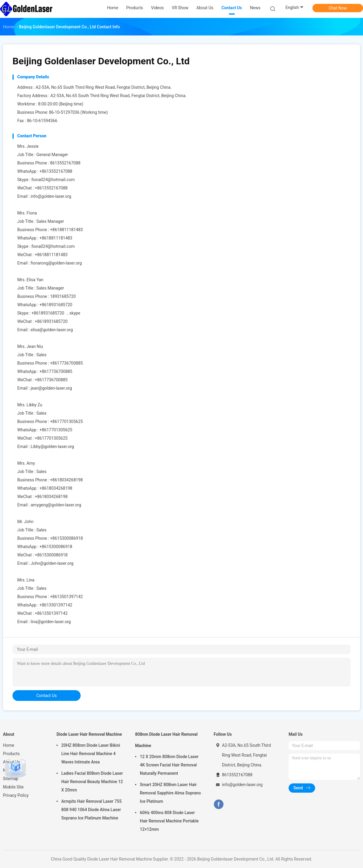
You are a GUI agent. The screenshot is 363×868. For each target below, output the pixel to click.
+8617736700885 (56, 371)
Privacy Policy (16, 795)
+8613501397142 (56, 605)
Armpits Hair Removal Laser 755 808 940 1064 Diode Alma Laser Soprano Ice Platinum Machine (91, 810)
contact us (47, 696)
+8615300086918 (56, 547)
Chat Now (338, 8)
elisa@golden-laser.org (52, 330)
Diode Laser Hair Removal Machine (89, 734)
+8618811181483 (56, 238)
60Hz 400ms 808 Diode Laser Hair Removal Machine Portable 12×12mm (169, 821)
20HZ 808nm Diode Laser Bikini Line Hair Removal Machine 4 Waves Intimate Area (91, 754)
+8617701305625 (56, 430)
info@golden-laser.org (51, 196)
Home (9, 745)
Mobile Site (13, 787)
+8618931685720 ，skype (56, 313)
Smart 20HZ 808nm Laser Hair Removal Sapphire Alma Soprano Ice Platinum (170, 793)
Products (11, 754)
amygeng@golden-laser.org (56, 505)
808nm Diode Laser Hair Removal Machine (166, 740)
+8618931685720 (56, 305)
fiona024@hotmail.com (53, 180)
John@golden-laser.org (52, 563)
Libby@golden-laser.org (52, 447)
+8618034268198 (56, 488)
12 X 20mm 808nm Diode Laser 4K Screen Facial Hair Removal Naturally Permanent (169, 765)
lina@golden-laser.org (51, 622)
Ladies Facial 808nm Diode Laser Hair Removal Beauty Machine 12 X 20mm (92, 782)
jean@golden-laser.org (51, 388)
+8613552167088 (56, 171)
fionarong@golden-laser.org (56, 263)
